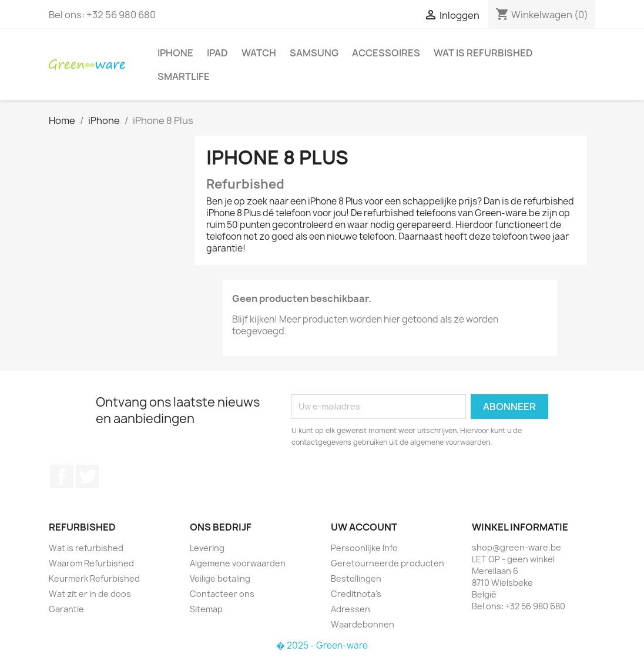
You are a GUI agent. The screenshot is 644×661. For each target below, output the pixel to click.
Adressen (350, 609)
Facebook (62, 477)
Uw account (364, 527)
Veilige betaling (220, 578)
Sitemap (206, 609)
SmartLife (184, 76)
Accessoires (386, 53)
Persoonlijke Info (364, 548)
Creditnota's (356, 594)
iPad (217, 53)
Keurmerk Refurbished (94, 578)
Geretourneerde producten (388, 563)
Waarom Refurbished (91, 563)
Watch (259, 53)
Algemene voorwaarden (238, 563)
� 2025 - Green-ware (322, 645)
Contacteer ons (222, 594)
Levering (207, 548)
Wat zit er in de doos (90, 594)
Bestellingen (356, 578)
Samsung (314, 53)
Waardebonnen (363, 624)
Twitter (88, 477)
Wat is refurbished (483, 53)
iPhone (175, 53)
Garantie (66, 609)
